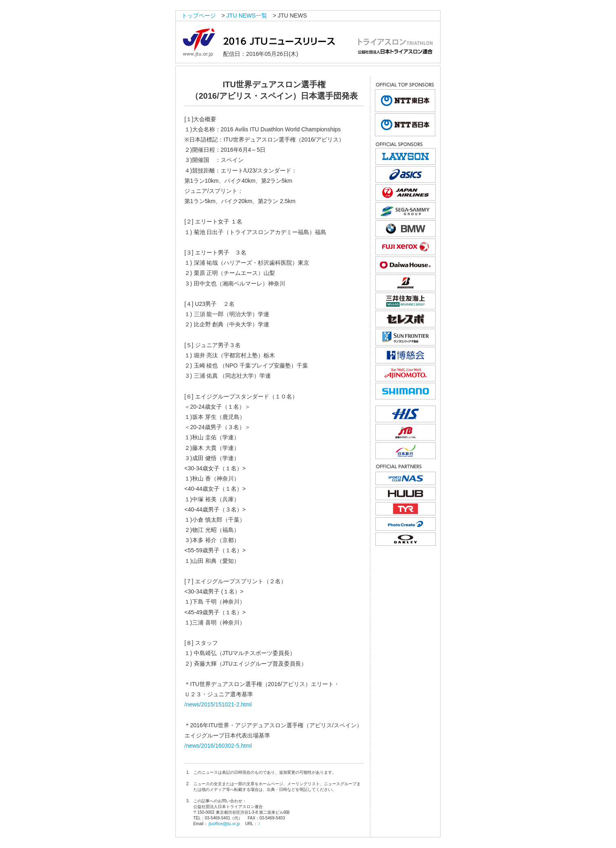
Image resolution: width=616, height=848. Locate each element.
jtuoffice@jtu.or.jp (224, 824)
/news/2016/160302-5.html (218, 746)
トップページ (199, 15)
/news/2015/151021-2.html (218, 704)
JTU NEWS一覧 (247, 15)
